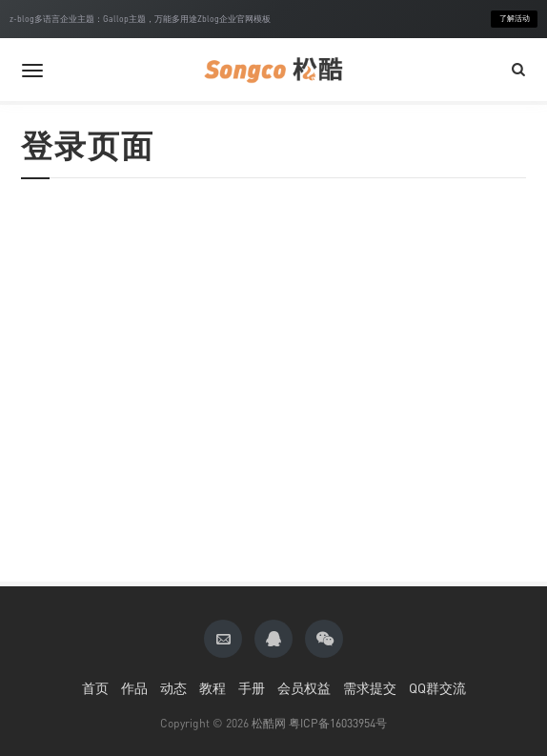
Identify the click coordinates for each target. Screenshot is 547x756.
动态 (173, 688)
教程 (213, 688)
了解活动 (515, 19)
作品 (134, 688)
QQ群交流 (437, 688)
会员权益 (304, 688)
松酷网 (269, 723)
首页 (95, 688)
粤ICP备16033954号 (338, 723)
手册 (252, 688)
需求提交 (370, 688)
